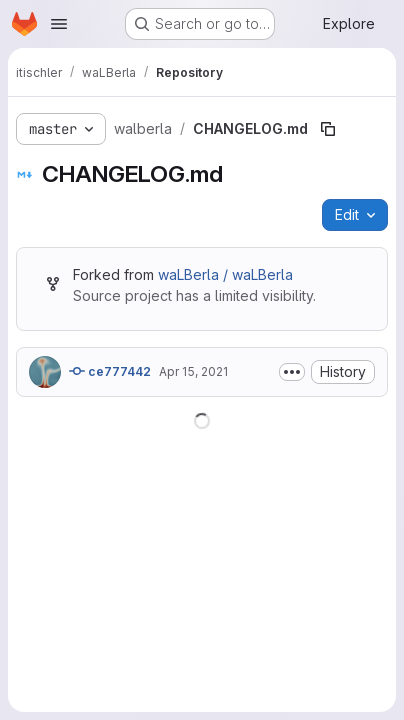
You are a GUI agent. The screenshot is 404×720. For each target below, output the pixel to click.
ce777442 (110, 371)
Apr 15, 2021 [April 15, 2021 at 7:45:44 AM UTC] (193, 371)
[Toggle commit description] (292, 372)
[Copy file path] (328, 129)
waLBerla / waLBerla (225, 274)
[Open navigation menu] (59, 24)
